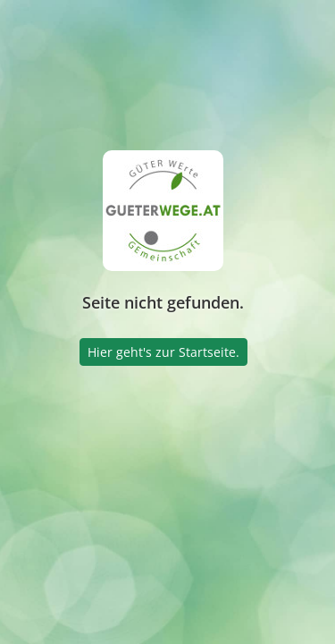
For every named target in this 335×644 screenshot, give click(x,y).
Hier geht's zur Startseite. (163, 352)
